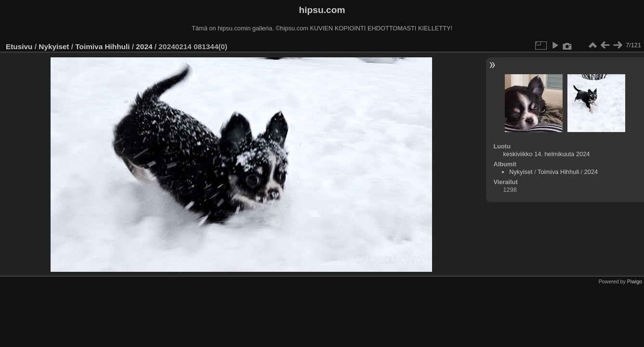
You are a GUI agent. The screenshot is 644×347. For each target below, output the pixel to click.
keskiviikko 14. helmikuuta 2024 (546, 154)
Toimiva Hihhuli (102, 47)
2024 (144, 47)
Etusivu (19, 47)
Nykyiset (54, 47)
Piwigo (635, 281)
